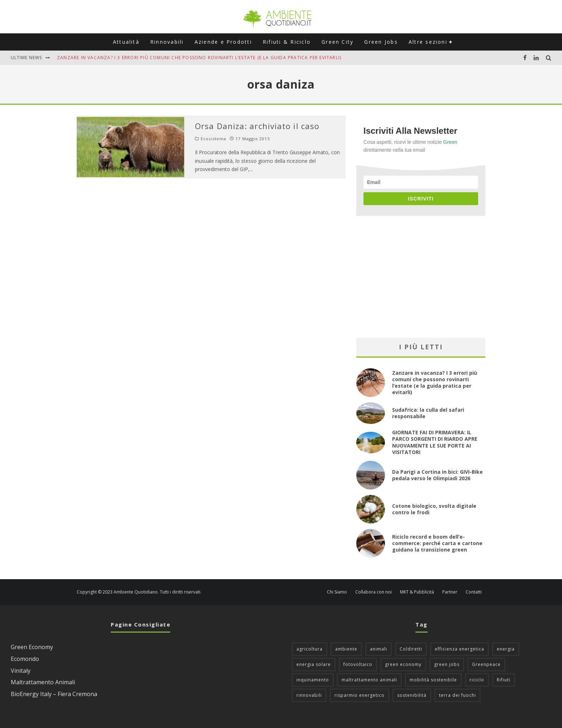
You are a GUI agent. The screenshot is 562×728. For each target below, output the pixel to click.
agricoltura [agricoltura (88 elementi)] (309, 649)
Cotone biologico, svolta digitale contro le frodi (434, 509)
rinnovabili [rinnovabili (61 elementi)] (309, 695)
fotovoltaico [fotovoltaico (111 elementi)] (358, 664)
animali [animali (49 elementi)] (378, 649)
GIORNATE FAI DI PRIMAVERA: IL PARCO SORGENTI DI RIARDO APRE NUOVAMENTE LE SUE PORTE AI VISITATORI (435, 442)
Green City (337, 42)
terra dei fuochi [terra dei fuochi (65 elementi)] (458, 695)
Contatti (474, 592)
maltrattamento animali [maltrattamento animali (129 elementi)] (369, 680)
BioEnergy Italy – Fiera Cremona (54, 694)
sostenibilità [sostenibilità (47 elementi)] (412, 695)
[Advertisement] (421, 277)
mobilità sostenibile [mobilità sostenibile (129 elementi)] (433, 680)
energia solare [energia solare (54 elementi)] (314, 664)
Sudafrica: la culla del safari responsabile (428, 413)
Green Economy (32, 647)
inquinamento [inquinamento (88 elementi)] (313, 680)
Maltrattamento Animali (43, 682)
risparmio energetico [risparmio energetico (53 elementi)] (359, 695)
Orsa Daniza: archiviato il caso (257, 126)
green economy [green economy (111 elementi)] (403, 664)
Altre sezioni (428, 42)
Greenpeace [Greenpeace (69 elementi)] (486, 664)
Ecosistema (213, 139)
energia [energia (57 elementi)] (506, 649)
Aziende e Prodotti (223, 42)
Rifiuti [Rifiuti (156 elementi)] (504, 680)
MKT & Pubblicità (417, 592)
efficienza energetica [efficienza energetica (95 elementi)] (459, 649)
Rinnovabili (167, 42)
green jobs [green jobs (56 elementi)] (447, 664)
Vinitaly (21, 671)
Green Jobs (381, 42)
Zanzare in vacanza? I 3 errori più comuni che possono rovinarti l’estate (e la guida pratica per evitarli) (199, 58)
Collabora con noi (373, 592)
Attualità (126, 42)
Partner (450, 592)
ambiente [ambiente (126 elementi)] (346, 649)
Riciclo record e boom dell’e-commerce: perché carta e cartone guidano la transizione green (437, 543)
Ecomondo (25, 659)
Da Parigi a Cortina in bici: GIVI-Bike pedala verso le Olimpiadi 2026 (437, 475)
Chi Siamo (337, 592)
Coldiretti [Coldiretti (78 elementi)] (411, 649)
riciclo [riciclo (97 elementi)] (477, 680)
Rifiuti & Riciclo (287, 42)
